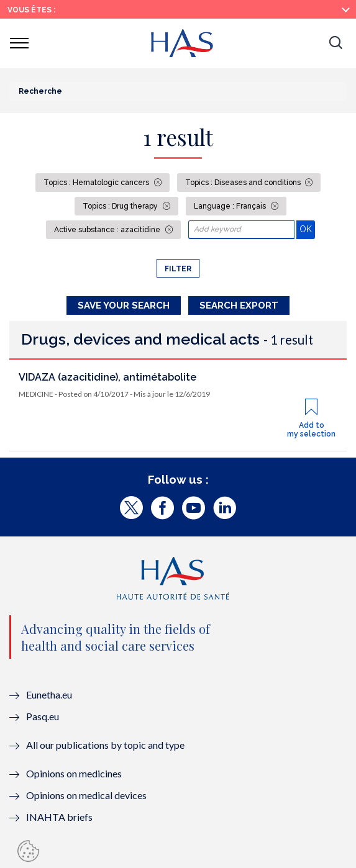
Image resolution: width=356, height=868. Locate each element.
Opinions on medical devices (86, 795)
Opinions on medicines (74, 773)
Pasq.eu (43, 716)
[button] (335, 43)
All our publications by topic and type (105, 745)
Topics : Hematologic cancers (97, 183)
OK (307, 229)
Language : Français (231, 206)
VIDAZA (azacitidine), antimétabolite (107, 377)
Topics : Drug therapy (121, 206)
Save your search (124, 305)
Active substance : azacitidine (108, 230)
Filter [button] (178, 269)
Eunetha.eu (49, 694)
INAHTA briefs (59, 817)
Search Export (239, 305)
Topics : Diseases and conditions (244, 183)
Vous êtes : (31, 10)
